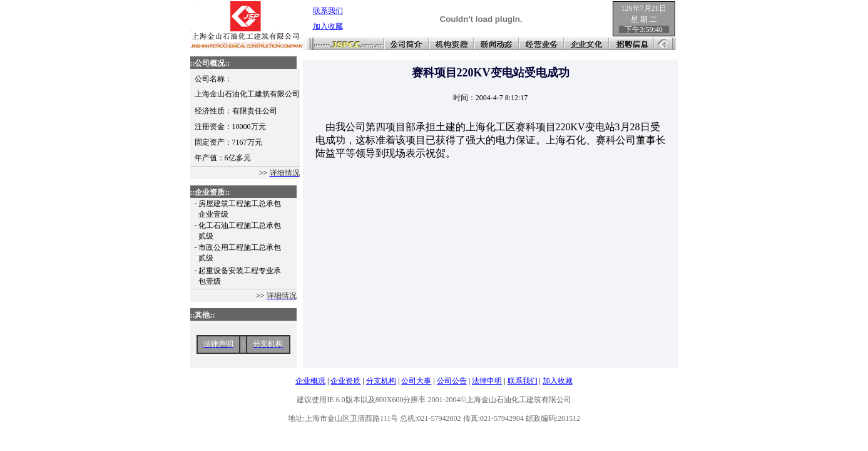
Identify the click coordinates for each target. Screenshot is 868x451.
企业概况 (310, 381)
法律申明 (487, 381)
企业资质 (345, 381)
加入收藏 (558, 381)
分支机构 (381, 381)
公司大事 (416, 381)
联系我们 (523, 381)
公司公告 (452, 381)
